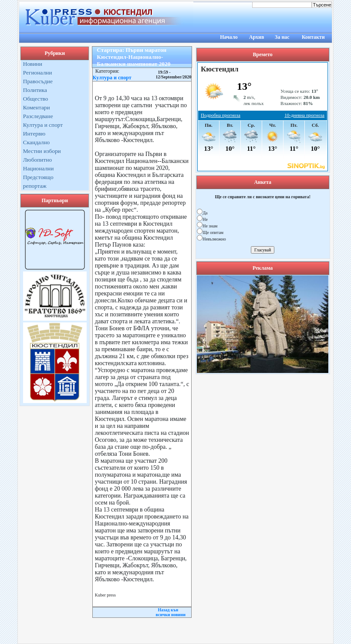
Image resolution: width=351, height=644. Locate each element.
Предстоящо (38, 177)
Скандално (36, 142)
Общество (36, 99)
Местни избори (42, 151)
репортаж (35, 186)
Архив (257, 37)
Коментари (37, 107)
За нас (282, 37)
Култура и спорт (43, 125)
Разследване (38, 116)
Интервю (34, 134)
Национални (39, 168)
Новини (33, 64)
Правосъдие (38, 81)
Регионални (38, 73)
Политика (35, 90)
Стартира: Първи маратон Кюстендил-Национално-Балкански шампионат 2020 (133, 57)
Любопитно (37, 160)
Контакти (313, 37)
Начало (229, 37)
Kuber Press (176, 634)
